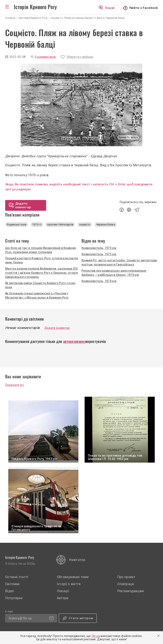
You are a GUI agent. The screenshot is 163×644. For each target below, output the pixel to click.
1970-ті (37, 225)
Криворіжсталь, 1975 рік (99, 248)
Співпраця (126, 584)
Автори (63, 598)
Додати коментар (57, 328)
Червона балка (106, 225)
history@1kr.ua (20, 618)
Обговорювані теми (73, 577)
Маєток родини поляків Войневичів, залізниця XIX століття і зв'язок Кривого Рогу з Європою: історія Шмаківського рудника (41, 273)
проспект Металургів (60, 225)
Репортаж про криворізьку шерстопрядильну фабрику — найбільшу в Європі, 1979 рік (114, 273)
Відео (10, 591)
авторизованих (74, 341)
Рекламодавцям (131, 591)
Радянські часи (17, 225)
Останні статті (17, 577)
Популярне (14, 598)
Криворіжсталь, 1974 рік (99, 281)
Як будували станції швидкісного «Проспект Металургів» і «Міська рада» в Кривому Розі (37, 295)
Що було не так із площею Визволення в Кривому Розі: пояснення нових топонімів (41, 250)
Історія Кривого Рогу (35, 7)
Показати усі (14, 385)
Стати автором (81, 618)
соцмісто (85, 225)
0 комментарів (45, 57)
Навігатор (77, 560)
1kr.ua (96, 636)
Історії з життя (69, 584)
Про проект (126, 577)
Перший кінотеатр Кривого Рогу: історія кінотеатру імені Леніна (42, 260)
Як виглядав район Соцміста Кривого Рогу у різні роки (40, 285)
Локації (63, 591)
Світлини (12, 584)
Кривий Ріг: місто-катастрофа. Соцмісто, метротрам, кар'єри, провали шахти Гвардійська (119, 262)
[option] (81, 105)
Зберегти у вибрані (80, 57)
